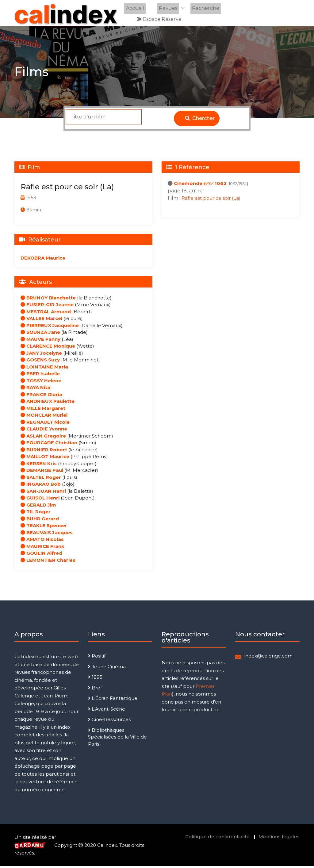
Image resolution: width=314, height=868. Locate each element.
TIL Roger (36, 514)
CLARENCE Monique (48, 348)
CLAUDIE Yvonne (44, 431)
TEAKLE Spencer (44, 528)
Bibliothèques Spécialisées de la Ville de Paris (117, 739)
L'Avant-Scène (107, 711)
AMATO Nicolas (42, 541)
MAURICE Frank (42, 548)
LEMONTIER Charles (48, 562)
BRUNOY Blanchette (48, 300)
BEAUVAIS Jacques (47, 534)
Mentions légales (279, 839)
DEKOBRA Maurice (43, 260)
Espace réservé (160, 19)
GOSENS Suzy (40, 362)
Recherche (201, 8)
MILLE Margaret (43, 410)
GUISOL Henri (40, 500)
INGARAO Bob (41, 486)
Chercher (200, 120)
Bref (95, 690)
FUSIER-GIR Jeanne (47, 307)
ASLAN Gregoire (43, 438)
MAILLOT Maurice (45, 459)
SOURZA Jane (40, 334)
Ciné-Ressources (109, 721)
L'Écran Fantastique (113, 700)
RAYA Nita (35, 390)
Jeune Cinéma (107, 668)
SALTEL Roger (41, 479)
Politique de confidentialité (217, 839)
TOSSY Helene (41, 382)
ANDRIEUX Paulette (48, 403)
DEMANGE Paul (42, 472)
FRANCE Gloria (41, 396)
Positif (97, 658)
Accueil (134, 8)
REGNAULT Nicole (45, 424)
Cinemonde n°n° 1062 (200, 185)
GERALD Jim (38, 507)
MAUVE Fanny (40, 341)
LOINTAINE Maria (44, 369)
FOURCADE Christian (49, 445)
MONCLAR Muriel (44, 417)
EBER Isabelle (40, 376)
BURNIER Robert (44, 451)
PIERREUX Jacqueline (50, 327)
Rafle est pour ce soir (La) (211, 200)
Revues (165, 8)
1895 (95, 679)
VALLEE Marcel (41, 320)
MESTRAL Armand (46, 313)
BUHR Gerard (40, 521)
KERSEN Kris (39, 465)
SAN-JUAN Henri (43, 493)
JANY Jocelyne (41, 355)
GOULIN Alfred (41, 555)
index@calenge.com (268, 658)
